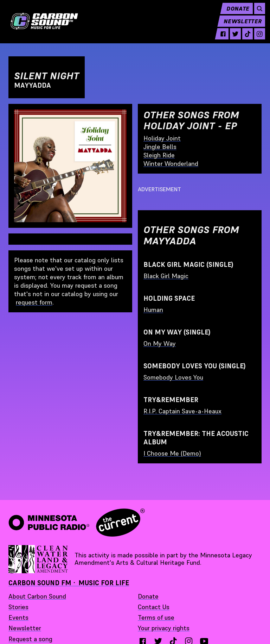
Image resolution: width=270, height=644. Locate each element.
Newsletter (239, 27)
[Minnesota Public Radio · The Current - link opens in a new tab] (77, 523)
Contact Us (154, 607)
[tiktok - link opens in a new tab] (244, 39)
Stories (18, 607)
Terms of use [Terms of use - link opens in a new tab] (156, 617)
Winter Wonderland (171, 164)
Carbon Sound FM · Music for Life (69, 583)
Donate (234, 14)
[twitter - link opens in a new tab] (232, 39)
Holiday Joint (162, 138)
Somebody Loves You (173, 377)
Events (18, 617)
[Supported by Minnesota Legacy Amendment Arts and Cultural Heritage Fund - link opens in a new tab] (39, 559)
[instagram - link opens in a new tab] (256, 39)
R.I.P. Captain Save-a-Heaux (182, 411)
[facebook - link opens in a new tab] (220, 39)
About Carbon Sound (37, 596)
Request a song (30, 639)
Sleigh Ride (159, 155)
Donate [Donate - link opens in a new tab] (148, 596)
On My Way (160, 343)
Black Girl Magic (166, 276)
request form (34, 302)
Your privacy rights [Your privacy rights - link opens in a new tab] (164, 628)
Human (153, 310)
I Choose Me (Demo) (172, 453)
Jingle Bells (160, 147)
